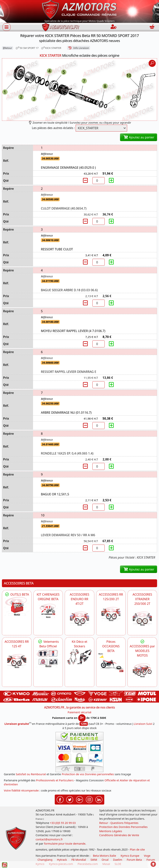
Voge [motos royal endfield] (147, 856)
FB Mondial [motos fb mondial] (79, 860)
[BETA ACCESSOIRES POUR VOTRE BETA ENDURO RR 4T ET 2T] (79, 619)
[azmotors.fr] (60, 27)
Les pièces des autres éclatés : (53, 128)
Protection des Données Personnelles (123, 827)
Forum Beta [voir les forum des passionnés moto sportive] (134, 860)
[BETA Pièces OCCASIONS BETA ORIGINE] (111, 663)
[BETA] (142, 670)
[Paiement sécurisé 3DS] (79, 752)
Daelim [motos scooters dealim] (118, 860)
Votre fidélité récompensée (21, 790)
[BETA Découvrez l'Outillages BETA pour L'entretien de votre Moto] (17, 606)
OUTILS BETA (17, 594)
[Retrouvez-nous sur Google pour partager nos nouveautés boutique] (79, 799)
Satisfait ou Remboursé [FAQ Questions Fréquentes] (31, 774)
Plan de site (137, 850)
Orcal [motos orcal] (105, 860)
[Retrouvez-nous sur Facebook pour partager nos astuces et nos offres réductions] (60, 799)
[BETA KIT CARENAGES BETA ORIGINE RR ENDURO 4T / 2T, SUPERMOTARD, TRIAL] (48, 611)
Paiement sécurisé (79, 712)
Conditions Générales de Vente (119, 835)
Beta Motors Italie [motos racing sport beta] (104, 856)
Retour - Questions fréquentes (119, 823)
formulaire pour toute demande (65, 844)
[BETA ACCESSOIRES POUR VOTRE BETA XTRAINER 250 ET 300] (142, 619)
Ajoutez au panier (139, 137)
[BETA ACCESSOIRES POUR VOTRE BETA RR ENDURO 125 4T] (17, 661)
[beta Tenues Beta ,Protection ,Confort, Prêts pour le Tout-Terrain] (48, 658)
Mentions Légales (111, 831)
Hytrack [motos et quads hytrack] (62, 860)
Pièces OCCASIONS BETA (111, 646)
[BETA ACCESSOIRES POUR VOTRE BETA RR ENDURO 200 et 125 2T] (111, 614)
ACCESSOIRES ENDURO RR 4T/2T (79, 599)
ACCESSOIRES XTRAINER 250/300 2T (142, 599)
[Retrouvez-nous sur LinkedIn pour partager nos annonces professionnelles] (99, 799)
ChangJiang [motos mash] (45, 860)
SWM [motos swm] (94, 860)
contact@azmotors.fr (49, 839)
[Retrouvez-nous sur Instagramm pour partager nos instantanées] (89, 799)
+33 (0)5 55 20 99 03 (63, 823)
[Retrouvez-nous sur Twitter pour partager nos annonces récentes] (70, 799)
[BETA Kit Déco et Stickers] (79, 657)
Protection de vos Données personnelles (88, 774)
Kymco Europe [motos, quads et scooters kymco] (130, 856)
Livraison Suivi (143, 724)
